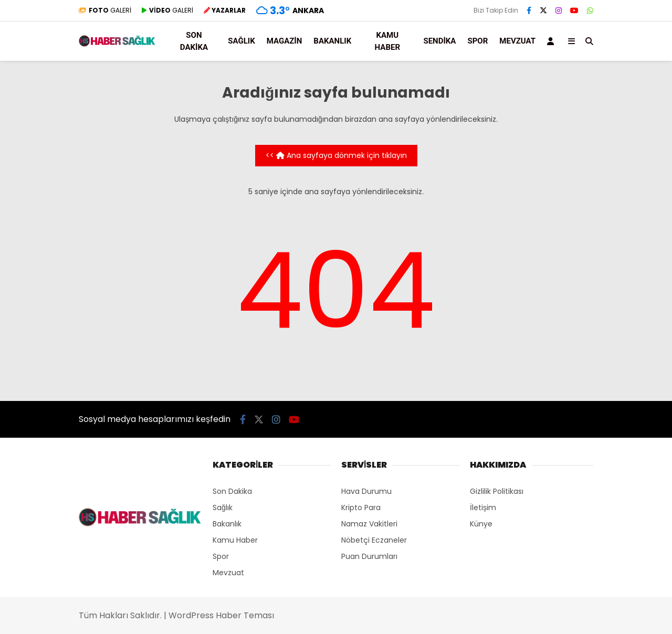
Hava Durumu (366, 491)
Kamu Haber (387, 41)
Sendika (439, 41)
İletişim (483, 508)
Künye (481, 524)
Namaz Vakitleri (369, 524)
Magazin (285, 41)
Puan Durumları (369, 556)
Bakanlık (332, 41)
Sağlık (241, 41)
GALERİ (105, 10)
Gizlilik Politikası (497, 491)
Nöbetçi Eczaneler (374, 540)
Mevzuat (517, 41)
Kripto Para (361, 508)
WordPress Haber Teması (221, 615)
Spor (477, 41)
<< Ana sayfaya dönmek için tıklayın (336, 155)
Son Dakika (194, 41)
